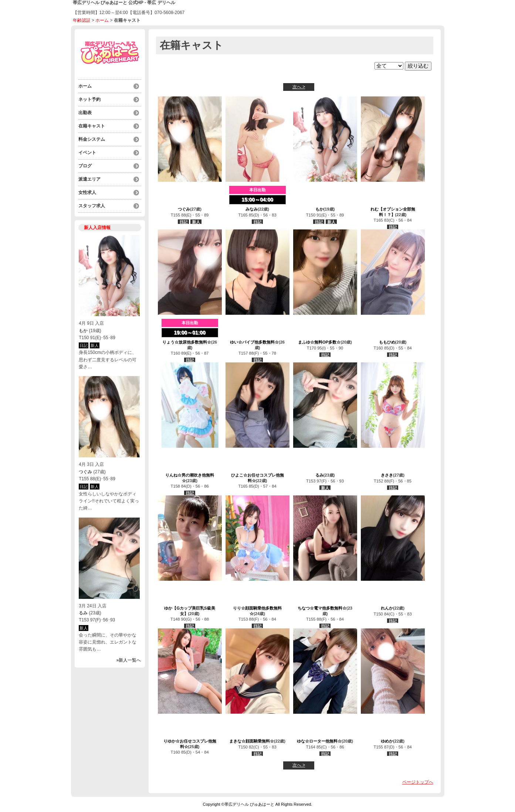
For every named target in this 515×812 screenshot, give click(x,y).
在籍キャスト (92, 126)
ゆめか (387, 741)
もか (83, 331)
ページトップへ (418, 782)
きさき (387, 475)
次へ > (299, 87)
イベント (87, 153)
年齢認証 (82, 20)
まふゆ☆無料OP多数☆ (319, 342)
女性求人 (87, 192)
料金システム (92, 139)
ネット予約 (89, 99)
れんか (387, 608)
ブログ (85, 166)
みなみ (252, 209)
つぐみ (85, 472)
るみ (83, 613)
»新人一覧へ (129, 660)
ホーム (102, 20)
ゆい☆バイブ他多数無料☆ (254, 342)
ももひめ (387, 342)
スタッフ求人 (92, 206)
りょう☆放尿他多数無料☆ (187, 342)
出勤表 (85, 113)
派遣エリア (89, 179)
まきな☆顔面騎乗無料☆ (252, 741)
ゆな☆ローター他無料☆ (319, 741)
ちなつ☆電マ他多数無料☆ (322, 608)
